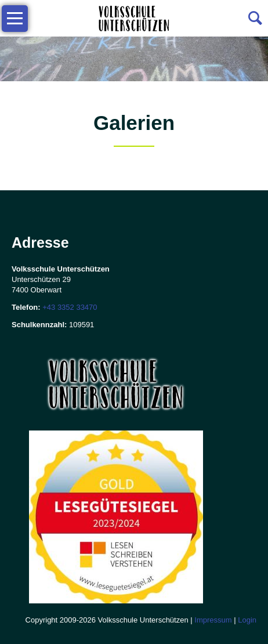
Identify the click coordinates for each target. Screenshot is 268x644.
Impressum (213, 620)
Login (247, 620)
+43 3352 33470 (70, 307)
